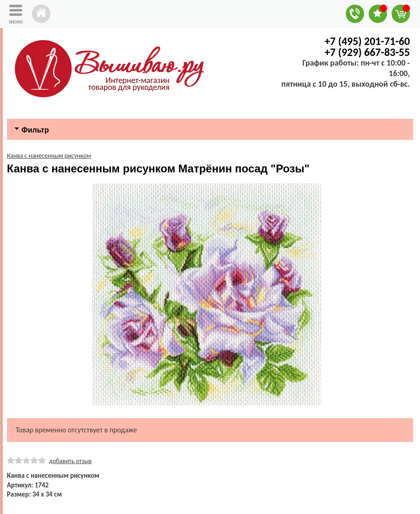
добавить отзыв (70, 461)
